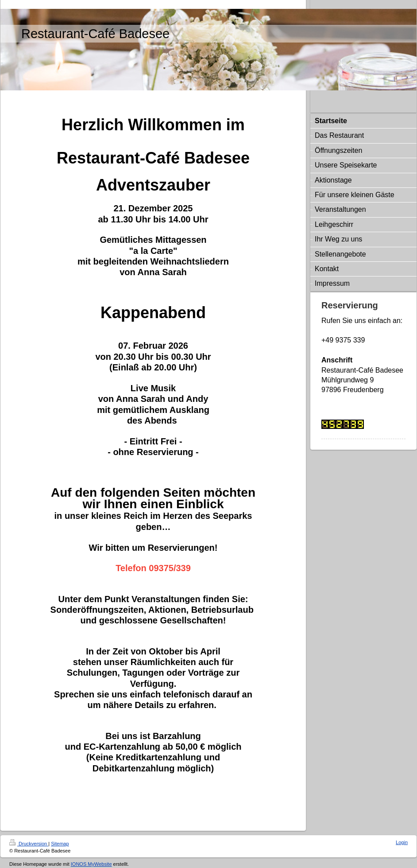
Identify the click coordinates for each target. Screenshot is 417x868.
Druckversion (29, 844)
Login (402, 842)
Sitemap (60, 844)
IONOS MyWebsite (91, 864)
